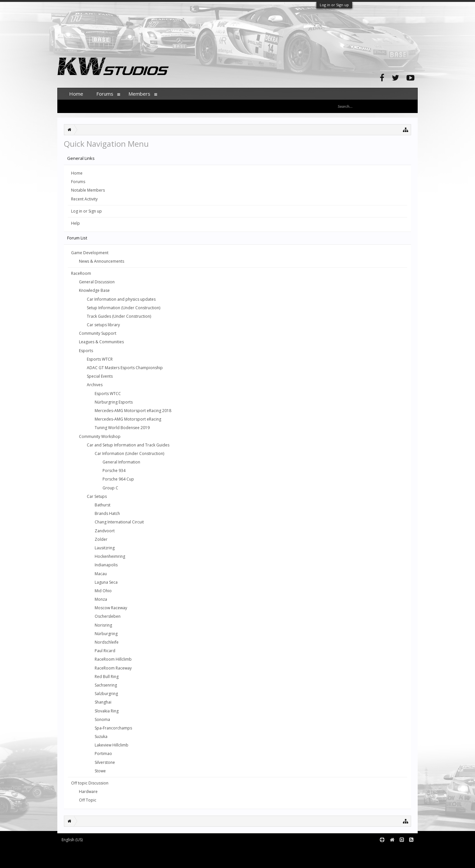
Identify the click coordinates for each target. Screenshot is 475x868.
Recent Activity (84, 199)
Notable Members (88, 190)
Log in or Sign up (334, 5)
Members (139, 94)
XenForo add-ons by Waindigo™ (86, 855)
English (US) (72, 840)
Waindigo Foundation (145, 855)
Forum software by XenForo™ (112, 850)
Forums (78, 182)
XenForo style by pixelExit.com (113, 860)
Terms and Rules (401, 850)
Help (76, 223)
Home (77, 173)
